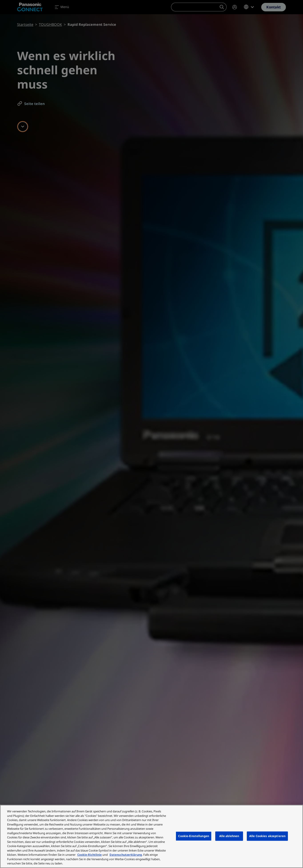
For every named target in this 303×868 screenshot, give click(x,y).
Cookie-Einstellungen (194, 836)
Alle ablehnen (229, 836)
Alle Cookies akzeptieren (267, 836)
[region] (151, 836)
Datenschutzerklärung (126, 855)
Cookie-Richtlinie (90, 855)
